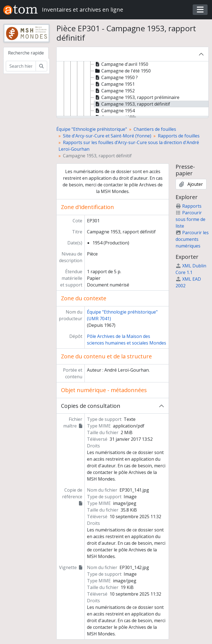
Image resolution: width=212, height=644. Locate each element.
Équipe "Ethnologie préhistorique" (92, 129)
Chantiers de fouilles (155, 129)
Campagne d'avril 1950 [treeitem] (121, 64)
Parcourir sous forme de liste (190, 219)
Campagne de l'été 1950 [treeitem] (122, 71)
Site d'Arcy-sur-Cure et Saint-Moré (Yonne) (107, 136)
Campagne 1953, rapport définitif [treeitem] (132, 104)
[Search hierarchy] (21, 66)
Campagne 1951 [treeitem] (114, 84)
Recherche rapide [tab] (26, 53)
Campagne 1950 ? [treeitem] (116, 77)
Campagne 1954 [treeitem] (114, 111)
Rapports (189, 206)
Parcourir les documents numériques (192, 239)
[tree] (132, 89)
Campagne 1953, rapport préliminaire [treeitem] (137, 97)
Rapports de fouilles (179, 136)
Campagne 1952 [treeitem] (114, 91)
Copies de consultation (91, 406)
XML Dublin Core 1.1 (191, 269)
